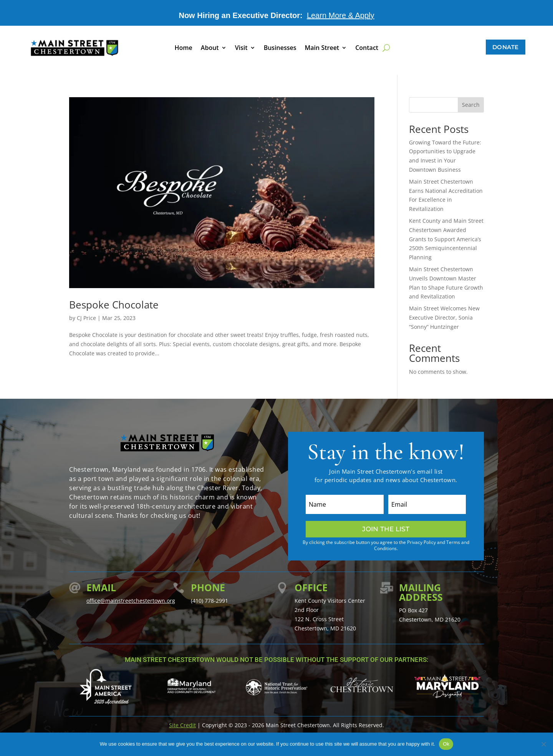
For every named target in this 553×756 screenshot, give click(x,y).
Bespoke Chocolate (114, 305)
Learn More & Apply (341, 15)
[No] (543, 744)
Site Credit (182, 725)
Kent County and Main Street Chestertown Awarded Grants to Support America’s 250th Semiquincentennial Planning (446, 239)
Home (184, 48)
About (210, 48)
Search (471, 105)
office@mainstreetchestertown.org (131, 601)
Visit (241, 48)
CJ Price (86, 318)
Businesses (280, 48)
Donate (506, 47)
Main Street (322, 48)
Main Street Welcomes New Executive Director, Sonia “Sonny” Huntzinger (444, 317)
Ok (446, 744)
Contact (367, 48)
